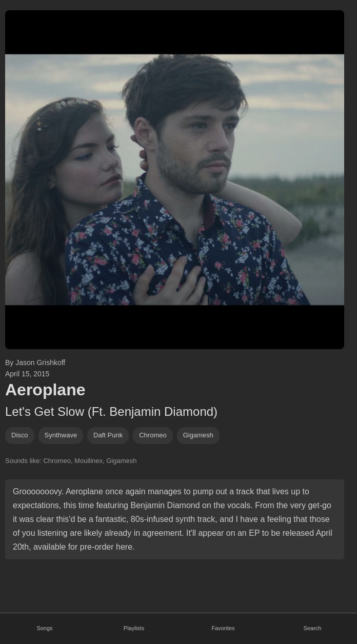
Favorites (223, 628)
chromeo (153, 435)
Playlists (134, 628)
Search (313, 628)
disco (20, 435)
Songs (44, 628)
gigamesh (198, 435)
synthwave (61, 435)
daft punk (108, 435)
